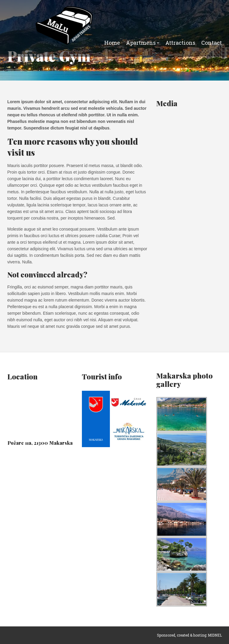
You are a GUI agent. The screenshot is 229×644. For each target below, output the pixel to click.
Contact (212, 43)
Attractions (180, 43)
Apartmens (141, 43)
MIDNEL (215, 635)
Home (112, 43)
